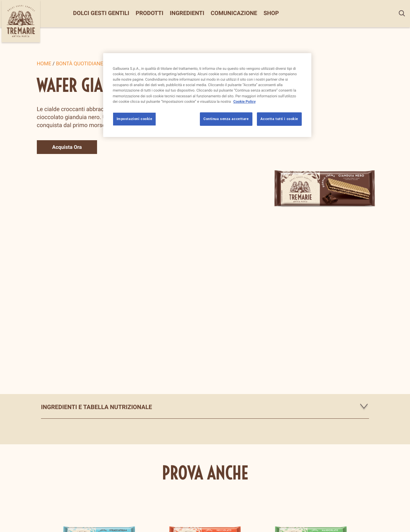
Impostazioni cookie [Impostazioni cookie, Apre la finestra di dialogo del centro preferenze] (135, 119)
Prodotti (149, 13)
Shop (271, 13)
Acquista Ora (67, 147)
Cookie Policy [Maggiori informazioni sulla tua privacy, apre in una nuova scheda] (244, 101)
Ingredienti (187, 13)
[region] (207, 95)
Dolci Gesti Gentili (101, 13)
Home (44, 64)
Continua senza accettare (226, 119)
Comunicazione (234, 13)
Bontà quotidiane (80, 64)
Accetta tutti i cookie (279, 119)
